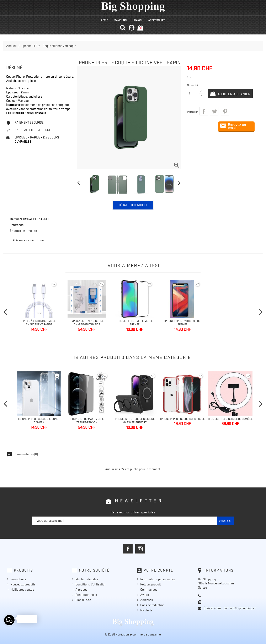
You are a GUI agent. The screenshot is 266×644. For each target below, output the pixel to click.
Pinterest (225, 111)
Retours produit (151, 584)
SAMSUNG (120, 20)
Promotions (18, 579)
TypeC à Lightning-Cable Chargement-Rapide (39, 323)
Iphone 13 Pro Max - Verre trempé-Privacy (87, 421)
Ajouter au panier (234, 94)
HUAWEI (137, 20)
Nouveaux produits (23, 584)
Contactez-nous (86, 595)
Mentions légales (87, 579)
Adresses (147, 600)
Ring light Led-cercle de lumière (230, 419)
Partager (204, 111)
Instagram (140, 549)
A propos (81, 590)
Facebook (128, 549)
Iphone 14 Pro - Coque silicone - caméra (39, 421)
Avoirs (145, 595)
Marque (15, 219)
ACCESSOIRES (157, 20)
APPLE (105, 20)
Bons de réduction (152, 605)
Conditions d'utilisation (91, 584)
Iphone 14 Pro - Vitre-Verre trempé (135, 323)
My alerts (146, 610)
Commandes (149, 590)
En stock (15, 231)
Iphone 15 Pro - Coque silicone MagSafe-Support (135, 421)
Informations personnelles (158, 579)
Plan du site (83, 600)
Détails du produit (133, 205)
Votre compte (159, 570)
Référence (17, 225)
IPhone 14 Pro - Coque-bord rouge (182, 419)
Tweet (214, 111)
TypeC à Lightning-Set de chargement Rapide (87, 323)
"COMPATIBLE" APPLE (35, 219)
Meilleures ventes (22, 590)
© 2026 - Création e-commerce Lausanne (133, 634)
